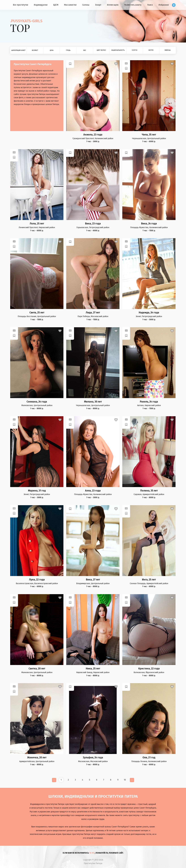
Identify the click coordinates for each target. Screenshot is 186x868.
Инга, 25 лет (149, 580)
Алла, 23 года (93, 491)
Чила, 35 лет (149, 135)
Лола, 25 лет (37, 224)
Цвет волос (101, 50)
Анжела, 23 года (93, 135)
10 (125, 780)
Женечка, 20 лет (37, 758)
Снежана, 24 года (37, 402)
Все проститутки (21, 5)
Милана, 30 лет (93, 402)
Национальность (118, 50)
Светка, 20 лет (37, 669)
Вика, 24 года (149, 224)
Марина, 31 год (37, 491)
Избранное (164, 5)
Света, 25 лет (37, 313)
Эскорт (98, 5)
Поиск (150, 5)
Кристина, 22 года (149, 669)
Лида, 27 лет (93, 313)
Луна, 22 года (37, 580)
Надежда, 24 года (149, 313)
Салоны (86, 5)
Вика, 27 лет (93, 580)
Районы (168, 50)
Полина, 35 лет (149, 491)
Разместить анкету (133, 5)
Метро (151, 50)
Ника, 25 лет (93, 669)
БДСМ (56, 5)
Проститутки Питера (93, 863)
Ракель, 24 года (149, 402)
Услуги (134, 50)
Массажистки (70, 5)
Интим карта (113, 5)
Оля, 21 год (149, 758)
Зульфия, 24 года (93, 758)
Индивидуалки (41, 5)
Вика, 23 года (93, 224)
